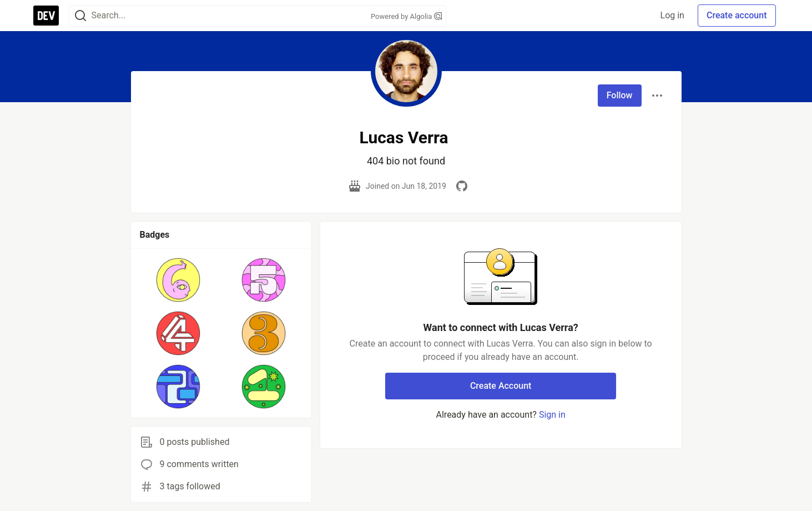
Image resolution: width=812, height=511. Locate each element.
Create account (737, 15)
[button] (178, 280)
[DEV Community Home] (46, 16)
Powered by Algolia (406, 16)
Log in (672, 15)
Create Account (501, 386)
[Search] (80, 16)
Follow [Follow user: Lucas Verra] (620, 95)
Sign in (552, 415)
